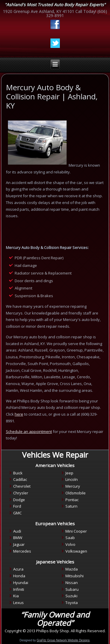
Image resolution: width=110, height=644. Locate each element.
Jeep (69, 473)
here (19, 414)
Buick (18, 473)
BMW (18, 538)
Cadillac (20, 479)
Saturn (71, 506)
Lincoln (72, 479)
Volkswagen (76, 551)
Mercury (73, 486)
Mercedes (22, 551)
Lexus (18, 603)
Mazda (72, 569)
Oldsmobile (76, 493)
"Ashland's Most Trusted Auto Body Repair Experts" (55, 5)
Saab (70, 538)
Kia (16, 596)
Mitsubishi (75, 576)
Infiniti (19, 589)
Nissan (72, 583)
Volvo (70, 544)
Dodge (19, 500)
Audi (17, 531)
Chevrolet (22, 486)
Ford (17, 506)
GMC (17, 513)
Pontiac (72, 500)
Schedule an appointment (29, 431)
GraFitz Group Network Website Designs (63, 640)
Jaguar (19, 544)
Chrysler (21, 493)
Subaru (72, 589)
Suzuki (71, 596)
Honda (19, 576)
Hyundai (21, 583)
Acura (18, 569)
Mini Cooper (76, 531)
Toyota (72, 603)
